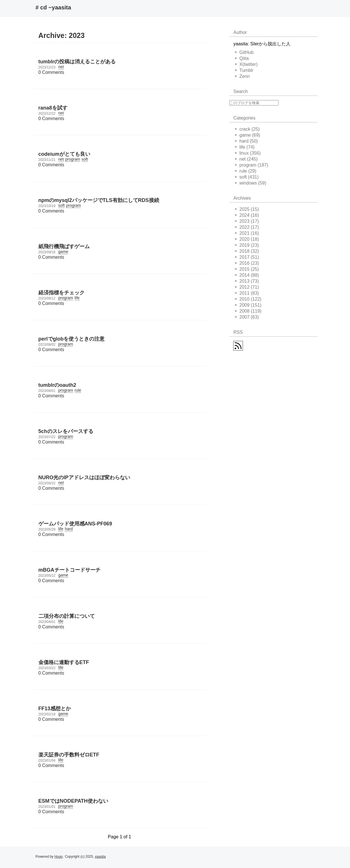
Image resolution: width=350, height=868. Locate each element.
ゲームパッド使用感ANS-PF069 (75, 524)
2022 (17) (247, 227)
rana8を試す (53, 108)
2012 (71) (247, 287)
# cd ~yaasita (53, 7)
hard (69, 529)
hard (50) (246, 141)
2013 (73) (247, 281)
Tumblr (244, 70)
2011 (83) (247, 293)
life (77, 298)
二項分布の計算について (67, 616)
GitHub (244, 52)
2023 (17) (247, 221)
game (63, 252)
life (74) (245, 147)
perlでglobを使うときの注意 (72, 339)
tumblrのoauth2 (57, 385)
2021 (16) (247, 233)
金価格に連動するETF (64, 662)
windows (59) (251, 183)
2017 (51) (247, 257)
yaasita (100, 857)
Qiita (242, 58)
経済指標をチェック (62, 293)
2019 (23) (247, 245)
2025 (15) (247, 209)
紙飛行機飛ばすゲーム (64, 246)
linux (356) (248, 153)
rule (78, 390)
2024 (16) (247, 215)
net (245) (246, 159)
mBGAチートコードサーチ (69, 570)
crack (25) (247, 129)
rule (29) (246, 171)
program (73, 159)
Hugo (59, 857)
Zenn (242, 76)
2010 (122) (248, 299)
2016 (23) (247, 263)
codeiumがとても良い (64, 154)
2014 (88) (247, 275)
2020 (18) (247, 239)
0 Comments (51, 72)
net (61, 67)
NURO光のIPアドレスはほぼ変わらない (84, 477)
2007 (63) (247, 317)
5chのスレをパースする (66, 431)
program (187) (252, 165)
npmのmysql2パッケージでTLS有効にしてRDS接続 (99, 200)
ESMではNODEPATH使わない (73, 801)
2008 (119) (248, 311)
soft (85, 159)
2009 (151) (248, 305)
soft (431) (247, 177)
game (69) (248, 135)
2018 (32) (247, 251)
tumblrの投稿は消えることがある (77, 62)
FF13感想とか (55, 709)
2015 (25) (247, 269)
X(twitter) (246, 64)
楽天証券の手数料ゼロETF (69, 755)
